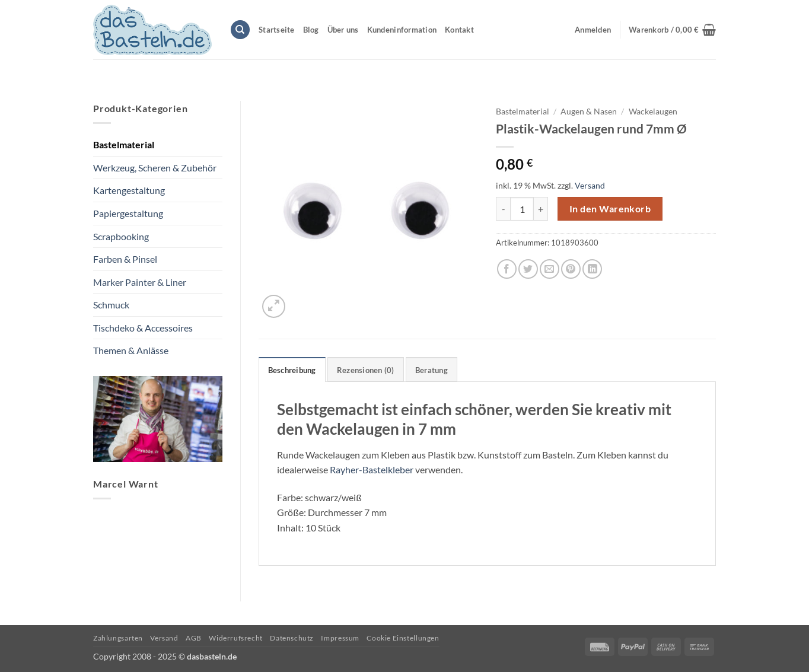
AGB (194, 638)
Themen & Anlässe (131, 350)
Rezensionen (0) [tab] (366, 370)
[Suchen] (240, 30)
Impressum (340, 638)
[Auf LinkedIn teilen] (592, 269)
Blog (311, 30)
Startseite (277, 30)
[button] (672, 30)
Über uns (343, 30)
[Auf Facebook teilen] (507, 269)
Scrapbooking (121, 236)
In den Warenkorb (610, 209)
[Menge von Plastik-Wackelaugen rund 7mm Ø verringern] (503, 209)
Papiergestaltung (128, 213)
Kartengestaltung (129, 190)
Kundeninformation (402, 30)
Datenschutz (292, 638)
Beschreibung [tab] (292, 370)
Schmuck (111, 305)
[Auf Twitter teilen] (528, 269)
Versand (590, 185)
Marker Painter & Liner (140, 282)
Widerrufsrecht (236, 638)
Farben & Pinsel (125, 259)
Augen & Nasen (589, 112)
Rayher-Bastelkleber (372, 469)
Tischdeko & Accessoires (143, 328)
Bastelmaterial (124, 144)
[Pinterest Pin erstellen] (571, 269)
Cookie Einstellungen (403, 638)
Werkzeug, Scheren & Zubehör (155, 168)
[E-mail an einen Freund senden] (550, 269)
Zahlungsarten (118, 638)
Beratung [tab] (431, 370)
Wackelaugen (653, 112)
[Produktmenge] (522, 209)
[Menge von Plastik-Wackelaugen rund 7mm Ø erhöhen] (541, 209)
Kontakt (459, 30)
